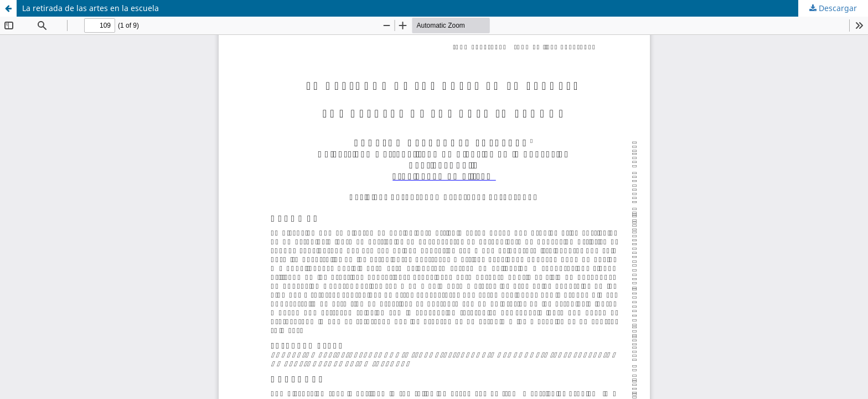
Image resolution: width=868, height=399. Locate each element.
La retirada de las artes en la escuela (91, 8)
